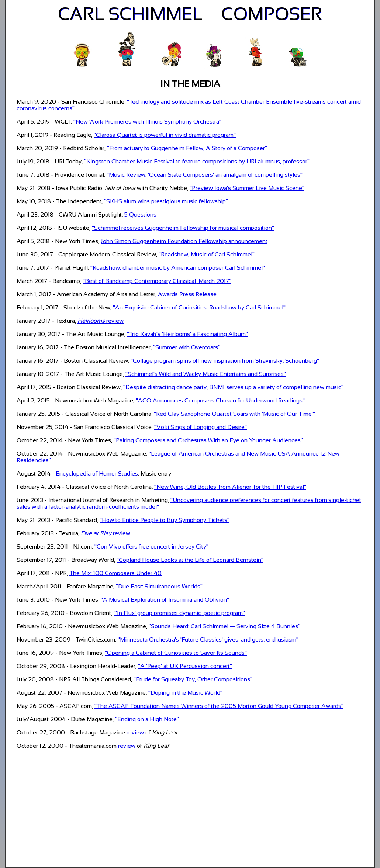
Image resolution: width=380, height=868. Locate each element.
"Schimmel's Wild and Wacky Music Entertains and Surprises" (206, 374)
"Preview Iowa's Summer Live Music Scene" (247, 188)
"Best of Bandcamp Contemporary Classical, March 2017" (157, 281)
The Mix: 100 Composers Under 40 (115, 573)
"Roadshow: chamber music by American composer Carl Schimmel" (178, 268)
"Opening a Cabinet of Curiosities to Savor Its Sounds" (176, 653)
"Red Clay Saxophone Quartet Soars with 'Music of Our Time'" (234, 414)
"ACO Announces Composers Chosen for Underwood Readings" (220, 400)
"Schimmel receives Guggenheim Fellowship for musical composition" (183, 228)
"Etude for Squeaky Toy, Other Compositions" (193, 679)
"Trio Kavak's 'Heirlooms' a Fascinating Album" (187, 334)
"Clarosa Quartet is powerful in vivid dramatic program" (165, 135)
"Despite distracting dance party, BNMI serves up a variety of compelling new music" (233, 387)
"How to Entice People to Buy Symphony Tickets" (165, 520)
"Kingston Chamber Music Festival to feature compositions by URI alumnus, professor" (197, 161)
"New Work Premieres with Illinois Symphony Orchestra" (147, 122)
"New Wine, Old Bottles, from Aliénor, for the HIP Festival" (230, 487)
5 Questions (140, 215)
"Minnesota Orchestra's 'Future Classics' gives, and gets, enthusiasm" (208, 639)
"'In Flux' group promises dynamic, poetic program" (179, 613)
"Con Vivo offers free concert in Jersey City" (151, 547)
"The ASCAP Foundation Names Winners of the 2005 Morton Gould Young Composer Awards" (219, 706)
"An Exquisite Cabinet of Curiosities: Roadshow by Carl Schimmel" (199, 307)
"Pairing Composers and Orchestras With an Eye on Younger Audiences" (208, 440)
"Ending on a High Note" (147, 719)
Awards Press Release (187, 294)
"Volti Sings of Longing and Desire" (201, 427)
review (101, 321)
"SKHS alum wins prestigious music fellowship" (166, 201)
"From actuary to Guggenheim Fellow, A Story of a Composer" (187, 148)
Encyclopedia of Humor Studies (97, 473)
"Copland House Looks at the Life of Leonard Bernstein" (190, 560)
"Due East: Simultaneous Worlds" (159, 586)
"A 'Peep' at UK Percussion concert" (185, 666)
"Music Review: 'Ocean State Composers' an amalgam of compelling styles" (205, 175)
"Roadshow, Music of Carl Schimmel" (207, 254)
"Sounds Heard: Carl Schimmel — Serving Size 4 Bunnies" (224, 626)
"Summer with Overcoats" (187, 347)
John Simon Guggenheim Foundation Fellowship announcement (184, 241)
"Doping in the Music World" (185, 693)
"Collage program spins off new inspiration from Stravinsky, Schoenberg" (225, 361)
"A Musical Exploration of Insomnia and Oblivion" (165, 600)
